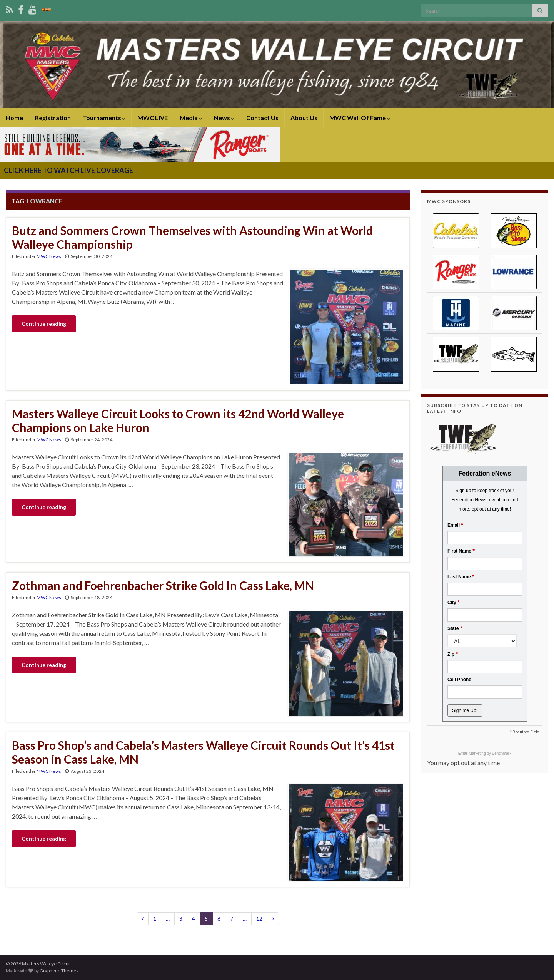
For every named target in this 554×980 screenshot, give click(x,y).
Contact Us (262, 118)
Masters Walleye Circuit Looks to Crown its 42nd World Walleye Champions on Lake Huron (178, 420)
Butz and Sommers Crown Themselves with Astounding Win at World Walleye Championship (192, 237)
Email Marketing (472, 753)
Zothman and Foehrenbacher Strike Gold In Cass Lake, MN (163, 585)
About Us (304, 118)
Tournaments (104, 118)
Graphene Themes (59, 971)
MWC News (49, 256)
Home (14, 118)
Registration (53, 118)
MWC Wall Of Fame (360, 118)
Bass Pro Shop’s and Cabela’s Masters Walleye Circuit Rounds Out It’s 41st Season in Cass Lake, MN (203, 752)
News (224, 118)
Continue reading (44, 324)
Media (191, 118)
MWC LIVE (153, 118)
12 (259, 919)
